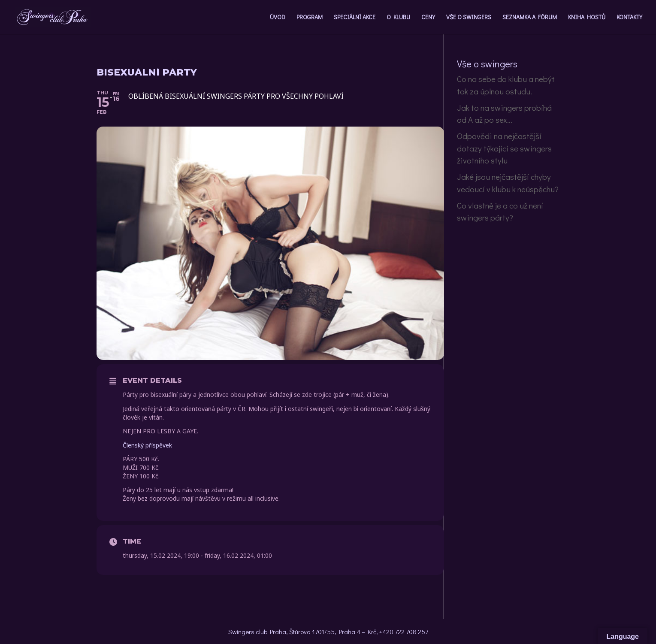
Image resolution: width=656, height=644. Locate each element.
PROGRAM (310, 18)
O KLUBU (398, 18)
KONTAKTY (629, 18)
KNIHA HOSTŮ (587, 18)
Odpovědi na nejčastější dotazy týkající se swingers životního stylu (504, 148)
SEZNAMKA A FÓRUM (530, 18)
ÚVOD (278, 18)
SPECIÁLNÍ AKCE (355, 18)
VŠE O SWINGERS (469, 18)
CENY (428, 18)
